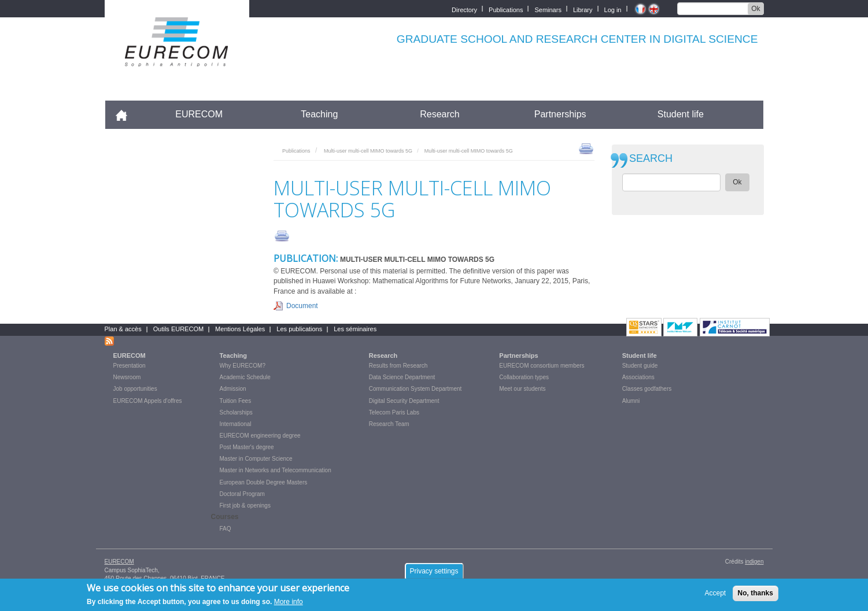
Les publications (299, 329)
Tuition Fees (236, 401)
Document (302, 306)
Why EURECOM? (243, 366)
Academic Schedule (245, 377)
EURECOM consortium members (542, 366)
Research (439, 114)
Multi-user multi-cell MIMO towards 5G (368, 151)
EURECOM (199, 114)
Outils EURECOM (178, 329)
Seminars (548, 9)
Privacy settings (434, 573)
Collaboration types (524, 377)
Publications (506, 9)
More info (289, 605)
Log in (613, 9)
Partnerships (560, 114)
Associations (638, 377)
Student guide (640, 366)
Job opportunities (135, 389)
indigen (754, 562)
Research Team (389, 424)
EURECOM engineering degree (260, 436)
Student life (681, 114)
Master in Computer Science (256, 459)
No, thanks (756, 596)
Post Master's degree (247, 447)
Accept (716, 596)
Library (583, 9)
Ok (756, 9)
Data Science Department (402, 377)
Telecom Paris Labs (394, 412)
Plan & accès (123, 329)
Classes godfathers (647, 389)
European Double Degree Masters (264, 482)
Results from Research (398, 366)
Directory (464, 9)
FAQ (226, 529)
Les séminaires (355, 329)
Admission (233, 389)
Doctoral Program (242, 494)
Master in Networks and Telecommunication (276, 470)
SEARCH (651, 159)
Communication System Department (415, 389)
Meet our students (522, 389)
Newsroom (127, 377)
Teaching (319, 114)
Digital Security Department (404, 401)
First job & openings (245, 506)
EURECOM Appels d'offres (148, 401)
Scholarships (236, 412)
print (586, 148)
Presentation (130, 366)
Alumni (631, 401)
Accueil (126, 114)
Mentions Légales (240, 329)
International (236, 424)
